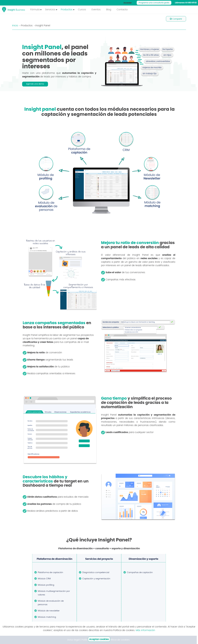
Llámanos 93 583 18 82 (186, 3)
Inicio (15, 26)
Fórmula (35, 10)
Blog (109, 10)
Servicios (50, 10)
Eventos (96, 10)
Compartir (176, 19)
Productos (67, 10)
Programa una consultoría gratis (154, 3)
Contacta (122, 10)
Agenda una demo (35, 84)
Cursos (82, 10)
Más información (145, 630)
